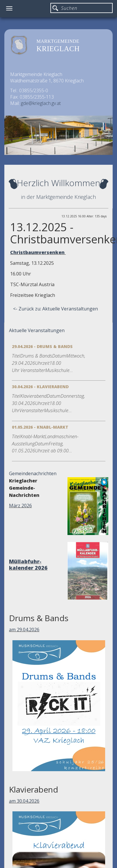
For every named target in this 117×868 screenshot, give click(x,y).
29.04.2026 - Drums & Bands (42, 346)
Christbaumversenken (38, 252)
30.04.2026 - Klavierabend (40, 387)
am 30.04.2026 (24, 801)
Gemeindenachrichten (33, 473)
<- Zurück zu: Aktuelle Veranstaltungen (55, 309)
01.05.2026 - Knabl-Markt (40, 427)
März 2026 (20, 506)
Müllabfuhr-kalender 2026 (28, 565)
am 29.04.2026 (24, 630)
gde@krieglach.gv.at (41, 103)
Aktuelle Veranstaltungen (37, 330)
